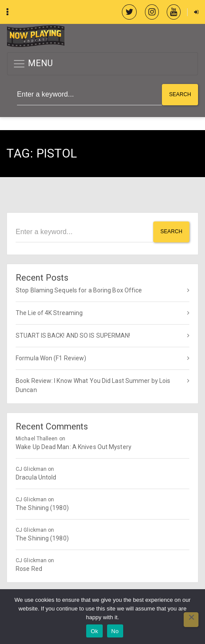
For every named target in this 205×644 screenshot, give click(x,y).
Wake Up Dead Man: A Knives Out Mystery (74, 447)
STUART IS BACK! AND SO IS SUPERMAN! (73, 335)
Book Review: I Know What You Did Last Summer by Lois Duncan (93, 385)
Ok (94, 631)
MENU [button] (33, 64)
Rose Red (29, 569)
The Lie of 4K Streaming (49, 313)
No (115, 631)
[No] (191, 620)
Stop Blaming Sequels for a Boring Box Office (79, 290)
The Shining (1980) (42, 508)
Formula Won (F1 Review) (51, 358)
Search (180, 94)
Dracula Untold (36, 477)
